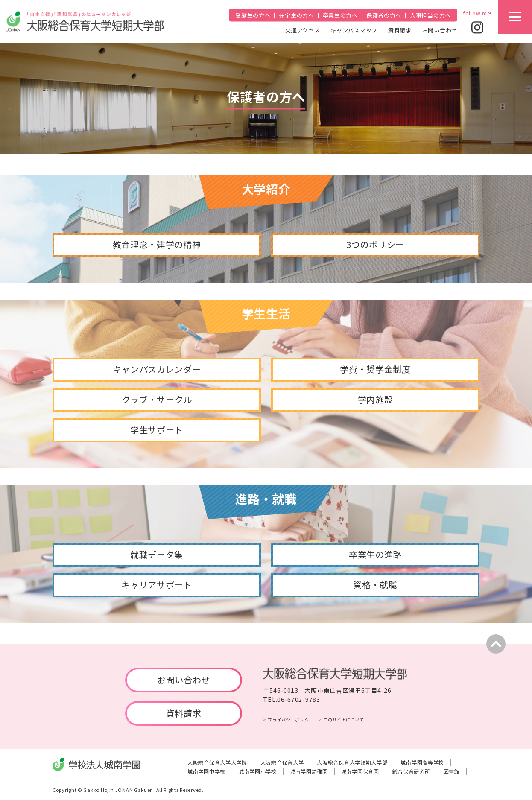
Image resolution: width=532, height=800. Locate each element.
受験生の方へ (253, 15)
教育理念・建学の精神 (157, 244)
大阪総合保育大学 (282, 762)
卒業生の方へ (340, 15)
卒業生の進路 (375, 554)
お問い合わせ (440, 30)
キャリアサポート (157, 585)
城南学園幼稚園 (309, 771)
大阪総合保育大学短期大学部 (352, 762)
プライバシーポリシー (291, 720)
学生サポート (157, 430)
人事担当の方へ (430, 15)
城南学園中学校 (206, 771)
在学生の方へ (296, 15)
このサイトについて (344, 720)
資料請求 (400, 30)
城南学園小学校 (258, 771)
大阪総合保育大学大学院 (217, 762)
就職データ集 (157, 554)
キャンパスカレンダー (157, 369)
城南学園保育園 (360, 771)
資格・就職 (375, 585)
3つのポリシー (375, 244)
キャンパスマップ (354, 30)
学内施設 (376, 399)
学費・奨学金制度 (375, 369)
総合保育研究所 (411, 771)
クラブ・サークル (157, 399)
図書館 (452, 771)
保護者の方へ (384, 15)
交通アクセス (303, 30)
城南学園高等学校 (422, 762)
